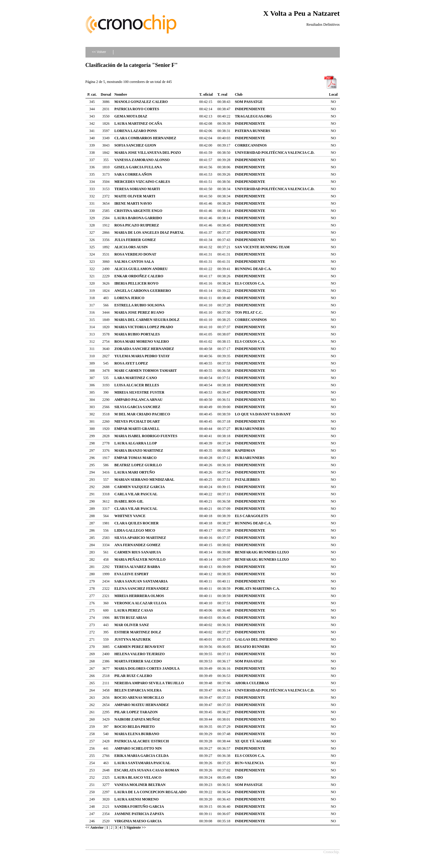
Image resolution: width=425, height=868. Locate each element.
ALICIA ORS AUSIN (131, 247)
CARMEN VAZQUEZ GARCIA (139, 487)
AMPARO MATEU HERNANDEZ (142, 705)
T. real (222, 94)
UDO (239, 777)
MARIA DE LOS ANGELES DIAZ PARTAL (149, 233)
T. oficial (206, 94)
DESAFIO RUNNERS (252, 647)
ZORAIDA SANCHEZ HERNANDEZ (144, 349)
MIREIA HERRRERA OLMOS (139, 596)
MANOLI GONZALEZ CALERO (141, 102)
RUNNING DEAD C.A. (253, 269)
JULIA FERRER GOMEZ (135, 240)
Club (239, 94)
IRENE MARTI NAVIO (133, 203)
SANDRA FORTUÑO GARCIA (139, 807)
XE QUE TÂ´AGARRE (253, 741)
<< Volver (99, 52)
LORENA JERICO (129, 298)
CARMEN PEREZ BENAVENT (139, 647)
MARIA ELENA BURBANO (137, 734)
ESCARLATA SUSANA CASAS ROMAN (147, 770)
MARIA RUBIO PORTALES (137, 334)
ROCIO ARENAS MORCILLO (139, 698)
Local (333, 94)
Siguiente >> (136, 827)
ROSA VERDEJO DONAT (135, 254)
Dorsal (106, 94)
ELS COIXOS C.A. (250, 283)
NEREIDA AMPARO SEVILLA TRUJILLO (149, 683)
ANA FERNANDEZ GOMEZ (137, 545)
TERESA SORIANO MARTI (137, 189)
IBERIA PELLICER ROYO (136, 283)
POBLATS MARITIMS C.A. (257, 589)
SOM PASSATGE (249, 102)
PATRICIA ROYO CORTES (137, 109)
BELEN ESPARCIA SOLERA (138, 690)
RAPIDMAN (245, 451)
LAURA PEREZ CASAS (134, 610)
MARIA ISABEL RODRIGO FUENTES (146, 436)
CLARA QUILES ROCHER (136, 523)
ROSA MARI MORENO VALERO (142, 342)
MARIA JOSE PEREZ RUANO (139, 312)
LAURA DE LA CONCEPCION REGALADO (150, 792)
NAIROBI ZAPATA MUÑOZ (137, 719)
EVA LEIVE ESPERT (131, 574)
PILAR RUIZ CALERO (133, 676)
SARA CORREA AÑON (133, 174)
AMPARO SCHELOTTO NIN (138, 748)
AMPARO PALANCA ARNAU (138, 400)
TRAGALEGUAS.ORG (254, 116)
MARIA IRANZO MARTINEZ (139, 451)
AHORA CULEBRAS (252, 683)
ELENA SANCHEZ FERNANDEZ (141, 589)
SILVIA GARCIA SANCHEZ (137, 407)
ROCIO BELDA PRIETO (134, 727)
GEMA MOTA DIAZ (131, 116)
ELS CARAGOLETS (252, 516)
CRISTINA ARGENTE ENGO (138, 211)
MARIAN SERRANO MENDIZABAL (144, 480)
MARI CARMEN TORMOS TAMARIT (146, 371)
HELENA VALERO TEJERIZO (139, 654)
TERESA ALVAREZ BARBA (137, 567)
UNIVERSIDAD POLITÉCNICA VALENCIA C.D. (275, 153)
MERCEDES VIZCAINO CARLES (142, 182)
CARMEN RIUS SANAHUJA (138, 552)
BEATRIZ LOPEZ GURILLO (138, 465)
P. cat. (92, 94)
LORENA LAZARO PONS (136, 131)
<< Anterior (95, 827)
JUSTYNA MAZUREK (132, 639)
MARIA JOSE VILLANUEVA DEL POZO (148, 153)
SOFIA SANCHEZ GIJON (135, 145)
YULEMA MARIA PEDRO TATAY (142, 356)
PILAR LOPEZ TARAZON (136, 712)
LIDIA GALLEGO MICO (135, 530)
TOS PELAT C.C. (249, 312)
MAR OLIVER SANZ (132, 625)
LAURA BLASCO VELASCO (138, 777)
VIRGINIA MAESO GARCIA (138, 821)
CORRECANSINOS (251, 145)
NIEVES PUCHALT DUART (137, 421)
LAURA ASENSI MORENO (136, 799)
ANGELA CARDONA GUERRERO (143, 291)
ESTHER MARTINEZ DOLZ (138, 632)
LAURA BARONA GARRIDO (138, 218)
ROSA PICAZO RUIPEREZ (137, 225)
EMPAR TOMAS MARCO (135, 458)
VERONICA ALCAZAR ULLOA (140, 603)
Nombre (121, 94)
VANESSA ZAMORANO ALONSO (142, 160)
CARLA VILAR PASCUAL (136, 494)
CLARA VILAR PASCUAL (136, 509)
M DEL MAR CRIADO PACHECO (142, 414)
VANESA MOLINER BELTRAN (140, 785)
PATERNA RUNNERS (253, 131)
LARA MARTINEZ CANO (136, 378)
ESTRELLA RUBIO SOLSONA (139, 305)
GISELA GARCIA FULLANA (138, 167)
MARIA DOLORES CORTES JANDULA (147, 668)
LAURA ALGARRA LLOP (136, 443)
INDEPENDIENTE (250, 109)
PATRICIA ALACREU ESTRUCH (142, 741)
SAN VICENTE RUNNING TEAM (262, 247)
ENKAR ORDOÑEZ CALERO (139, 276)
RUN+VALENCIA (249, 763)
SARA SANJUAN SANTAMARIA (141, 581)
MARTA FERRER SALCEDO (138, 661)
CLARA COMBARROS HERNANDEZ (145, 138)
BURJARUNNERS (250, 429)
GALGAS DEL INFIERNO (256, 639)
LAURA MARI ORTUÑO (135, 472)
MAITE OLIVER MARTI (135, 196)
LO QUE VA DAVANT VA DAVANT (263, 414)
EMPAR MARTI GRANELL (137, 429)
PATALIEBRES (247, 480)
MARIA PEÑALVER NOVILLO (140, 559)
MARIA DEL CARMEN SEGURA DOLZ (147, 320)
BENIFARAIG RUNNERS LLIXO (262, 552)
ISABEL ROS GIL (129, 501)
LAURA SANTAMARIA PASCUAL (142, 763)
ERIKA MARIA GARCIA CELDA (141, 756)
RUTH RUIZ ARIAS (131, 618)
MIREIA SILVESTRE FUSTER (139, 392)
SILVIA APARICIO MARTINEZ (140, 538)
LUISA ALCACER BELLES (137, 385)
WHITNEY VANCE (130, 516)
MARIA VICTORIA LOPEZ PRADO (144, 327)
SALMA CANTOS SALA (134, 262)
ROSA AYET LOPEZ (131, 363)
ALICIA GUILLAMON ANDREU (141, 269)
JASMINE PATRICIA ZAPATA (139, 814)
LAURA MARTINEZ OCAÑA (138, 124)
